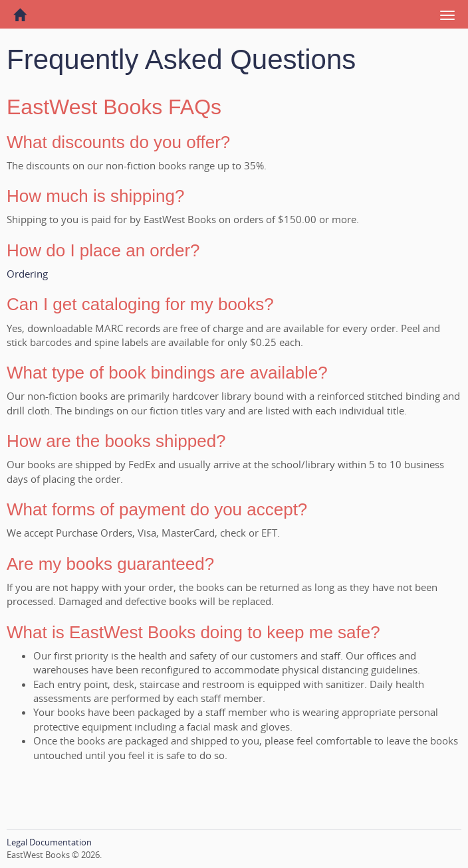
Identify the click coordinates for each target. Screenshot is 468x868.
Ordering (27, 274)
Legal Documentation (49, 842)
